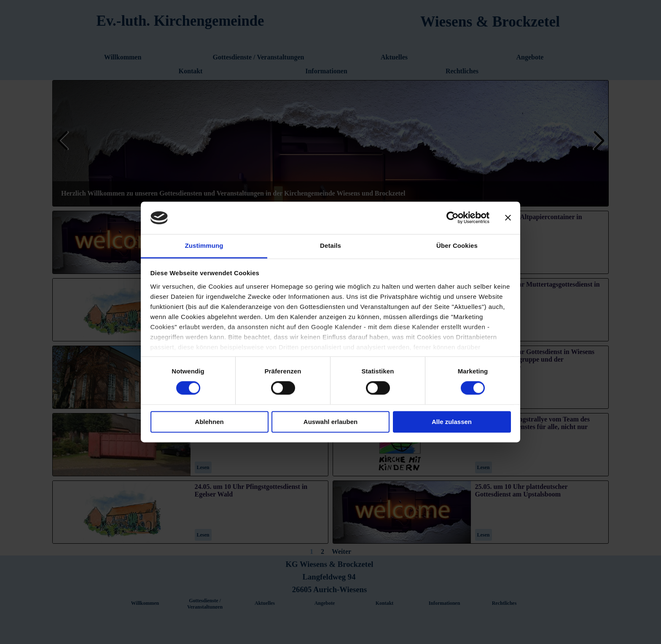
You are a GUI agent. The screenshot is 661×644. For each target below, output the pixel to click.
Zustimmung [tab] (204, 246)
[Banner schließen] (508, 218)
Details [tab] (330, 246)
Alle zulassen (452, 422)
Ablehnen (209, 422)
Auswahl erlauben (330, 422)
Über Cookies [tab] (457, 246)
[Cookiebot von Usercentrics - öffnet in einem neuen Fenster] (453, 218)
